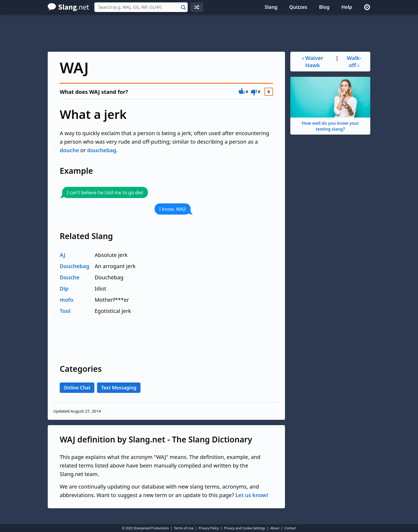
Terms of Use (184, 528)
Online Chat (77, 388)
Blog (324, 7)
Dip (64, 289)
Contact (290, 528)
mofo (67, 300)
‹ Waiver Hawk (313, 62)
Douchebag (75, 266)
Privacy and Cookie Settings (245, 528)
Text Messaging (119, 388)
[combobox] (141, 7)
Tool (65, 311)
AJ (63, 255)
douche (69, 150)
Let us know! (252, 495)
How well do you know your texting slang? (330, 104)
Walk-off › (354, 62)
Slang (271, 7)
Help (347, 7)
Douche (70, 277)
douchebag (102, 150)
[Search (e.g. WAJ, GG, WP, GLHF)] (141, 7)
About (275, 528)
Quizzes (298, 7)
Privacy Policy (209, 528)
